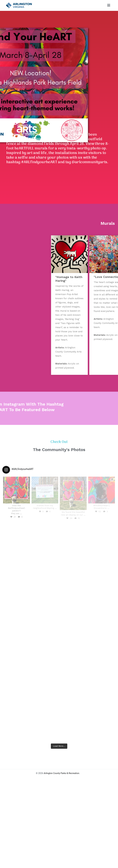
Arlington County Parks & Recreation (61, 811)
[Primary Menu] (109, 5)
